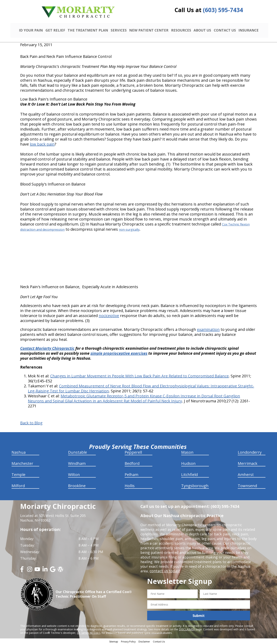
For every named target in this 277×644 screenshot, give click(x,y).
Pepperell (133, 452)
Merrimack (248, 463)
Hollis (130, 485)
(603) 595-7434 (223, 10)
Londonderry (250, 452)
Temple (18, 474)
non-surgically (129, 229)
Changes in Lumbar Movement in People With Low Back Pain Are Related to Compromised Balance (139, 376)
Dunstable (78, 452)
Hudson (188, 463)
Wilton (74, 474)
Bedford (132, 463)
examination (208, 329)
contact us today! (164, 571)
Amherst (246, 474)
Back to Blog (31, 423)
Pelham (131, 474)
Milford (18, 485)
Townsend (247, 485)
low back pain (42, 144)
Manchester (22, 463)
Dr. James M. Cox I (88, 632)
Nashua (19, 452)
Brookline (77, 485)
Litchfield (189, 474)
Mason (187, 452)
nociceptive (109, 315)
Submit (199, 615)
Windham (77, 463)
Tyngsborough (195, 485)
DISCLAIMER (187, 629)
